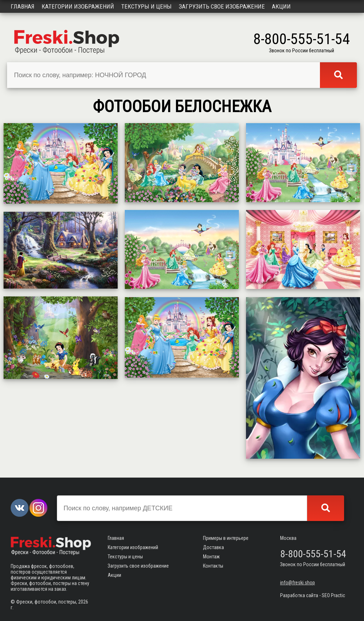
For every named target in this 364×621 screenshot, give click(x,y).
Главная (23, 6)
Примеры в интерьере (226, 538)
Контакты (213, 566)
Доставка (213, 547)
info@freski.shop (298, 583)
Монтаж (211, 557)
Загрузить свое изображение (222, 6)
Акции (281, 6)
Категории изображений (78, 6)
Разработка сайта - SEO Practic (313, 595)
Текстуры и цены (146, 6)
